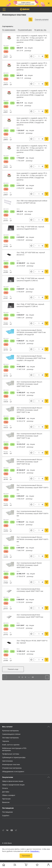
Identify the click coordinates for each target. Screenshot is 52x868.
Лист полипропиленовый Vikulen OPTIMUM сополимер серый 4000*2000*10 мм (29, 565)
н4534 (6, 402)
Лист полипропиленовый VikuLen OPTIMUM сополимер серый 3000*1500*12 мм (29, 410)
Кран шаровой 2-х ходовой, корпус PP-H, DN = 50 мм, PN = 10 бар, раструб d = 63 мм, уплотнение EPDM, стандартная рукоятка (32, 176)
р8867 (6, 195)
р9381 (6, 298)
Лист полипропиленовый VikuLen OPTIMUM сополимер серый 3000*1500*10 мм (29, 384)
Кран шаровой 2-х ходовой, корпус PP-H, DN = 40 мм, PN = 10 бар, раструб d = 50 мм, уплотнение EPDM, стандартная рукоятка (32, 149)
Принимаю (26, 856)
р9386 (6, 660)
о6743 (6, 350)
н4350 (6, 531)
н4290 (6, 557)
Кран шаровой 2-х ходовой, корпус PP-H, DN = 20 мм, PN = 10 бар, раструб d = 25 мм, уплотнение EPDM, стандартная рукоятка (32, 66)
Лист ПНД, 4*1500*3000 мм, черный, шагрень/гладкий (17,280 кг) (30, 305)
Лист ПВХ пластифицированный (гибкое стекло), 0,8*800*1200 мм (32, 202)
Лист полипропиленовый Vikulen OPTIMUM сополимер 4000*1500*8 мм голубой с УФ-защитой (31, 358)
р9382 (6, 324)
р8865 (6, 167)
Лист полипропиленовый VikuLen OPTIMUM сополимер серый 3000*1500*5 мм (32, 539)
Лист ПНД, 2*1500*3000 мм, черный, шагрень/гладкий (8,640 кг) (30, 228)
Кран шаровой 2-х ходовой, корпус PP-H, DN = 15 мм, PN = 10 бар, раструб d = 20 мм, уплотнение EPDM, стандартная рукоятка (32, 39)
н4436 (6, 505)
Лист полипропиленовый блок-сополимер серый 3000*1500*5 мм (30, 590)
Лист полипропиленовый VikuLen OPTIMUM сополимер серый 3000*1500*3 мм (32, 488)
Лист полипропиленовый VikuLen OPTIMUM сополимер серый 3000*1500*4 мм (32, 513)
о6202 (6, 453)
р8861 (6, 112)
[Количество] (39, 56)
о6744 (6, 376)
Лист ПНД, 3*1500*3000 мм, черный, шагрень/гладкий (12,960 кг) (30, 279)
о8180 (6, 479)
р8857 (6, 57)
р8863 (6, 140)
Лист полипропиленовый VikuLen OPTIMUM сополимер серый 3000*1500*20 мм (29, 462)
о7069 (6, 583)
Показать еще (13, 669)
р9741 (6, 609)
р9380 (6, 246)
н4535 (6, 427)
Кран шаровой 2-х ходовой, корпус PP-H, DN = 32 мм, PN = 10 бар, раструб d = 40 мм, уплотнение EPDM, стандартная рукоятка (32, 121)
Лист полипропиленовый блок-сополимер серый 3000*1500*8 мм (30, 616)
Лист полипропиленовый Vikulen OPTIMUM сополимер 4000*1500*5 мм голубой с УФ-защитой (31, 332)
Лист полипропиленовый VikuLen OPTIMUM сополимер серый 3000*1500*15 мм (29, 436)
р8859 (6, 84)
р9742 (6, 634)
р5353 (6, 220)
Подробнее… (35, 851)
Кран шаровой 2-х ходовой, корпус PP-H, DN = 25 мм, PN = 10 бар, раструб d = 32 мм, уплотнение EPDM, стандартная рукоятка (32, 94)
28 (33, 677)
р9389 (6, 272)
